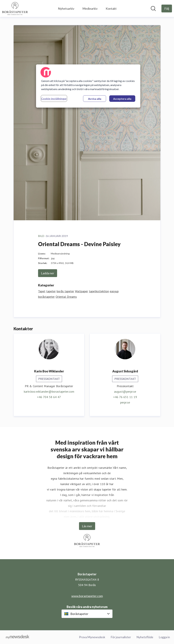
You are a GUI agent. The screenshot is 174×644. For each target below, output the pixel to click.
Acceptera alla (122, 99)
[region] (88, 86)
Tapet (42, 291)
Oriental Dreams (66, 297)
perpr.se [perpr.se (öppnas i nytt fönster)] (125, 402)
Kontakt (111, 8)
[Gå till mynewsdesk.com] (18, 637)
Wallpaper (81, 291)
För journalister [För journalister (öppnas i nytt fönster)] (121, 637)
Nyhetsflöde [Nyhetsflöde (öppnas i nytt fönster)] (145, 637)
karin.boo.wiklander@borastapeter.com (49, 392)
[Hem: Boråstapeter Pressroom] (15, 8)
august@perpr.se (125, 392)
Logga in (164, 637)
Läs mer (87, 526)
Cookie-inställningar (54, 98)
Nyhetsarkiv (66, 8)
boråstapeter (46, 297)
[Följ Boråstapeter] (167, 8)
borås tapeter (65, 291)
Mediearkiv (90, 8)
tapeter (51, 291)
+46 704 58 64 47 (49, 397)
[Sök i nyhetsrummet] (153, 8)
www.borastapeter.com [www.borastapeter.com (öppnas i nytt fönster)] (87, 596)
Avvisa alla (95, 99)
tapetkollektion (99, 291)
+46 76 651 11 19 (125, 397)
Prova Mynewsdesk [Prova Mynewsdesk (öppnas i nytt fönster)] (92, 637)
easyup (114, 291)
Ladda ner (48, 273)
